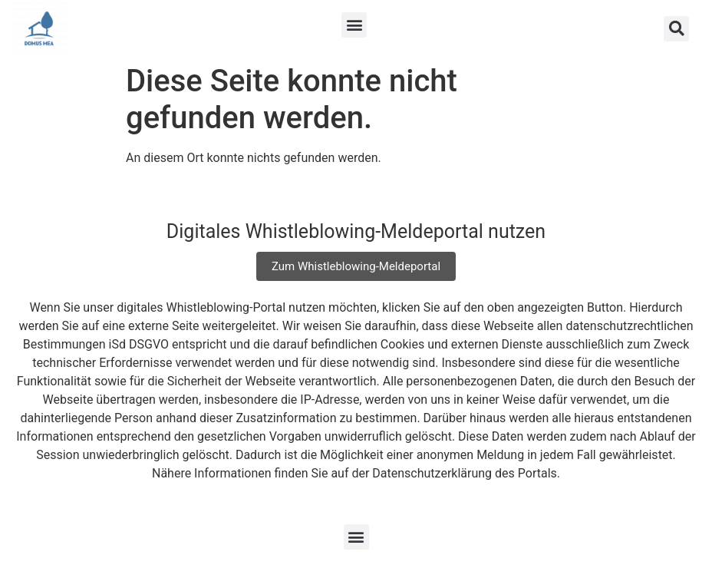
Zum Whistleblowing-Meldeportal (356, 266)
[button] (354, 25)
